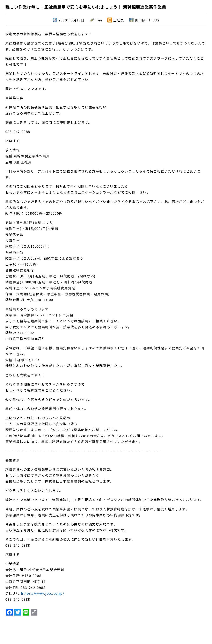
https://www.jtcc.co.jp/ (43, 593)
